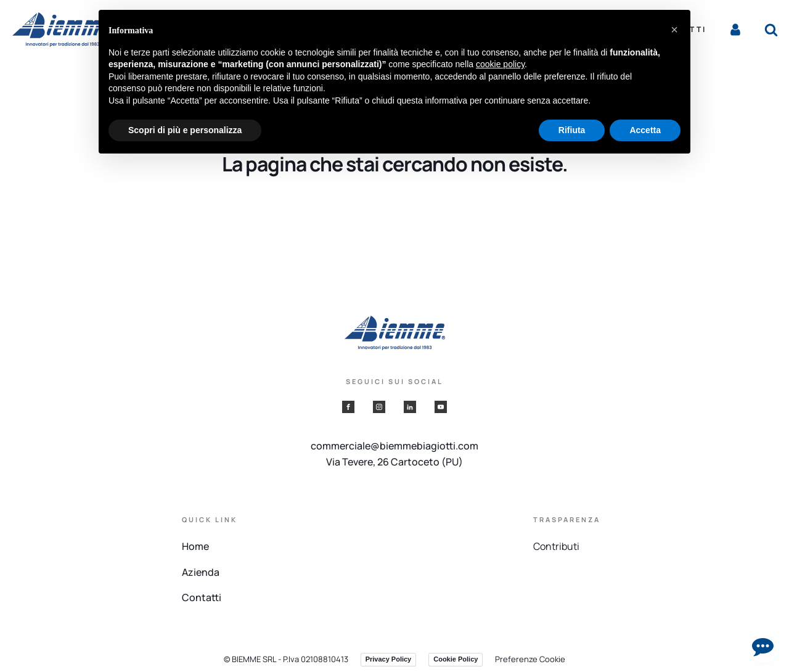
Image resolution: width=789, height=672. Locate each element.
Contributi (556, 546)
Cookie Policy (456, 659)
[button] (674, 30)
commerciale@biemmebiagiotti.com (394, 446)
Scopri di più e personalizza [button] (185, 130)
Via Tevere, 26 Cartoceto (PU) (394, 462)
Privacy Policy (389, 659)
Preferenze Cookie (530, 659)
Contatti (202, 597)
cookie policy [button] (500, 64)
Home (195, 546)
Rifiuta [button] (572, 130)
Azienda (201, 572)
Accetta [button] (645, 130)
